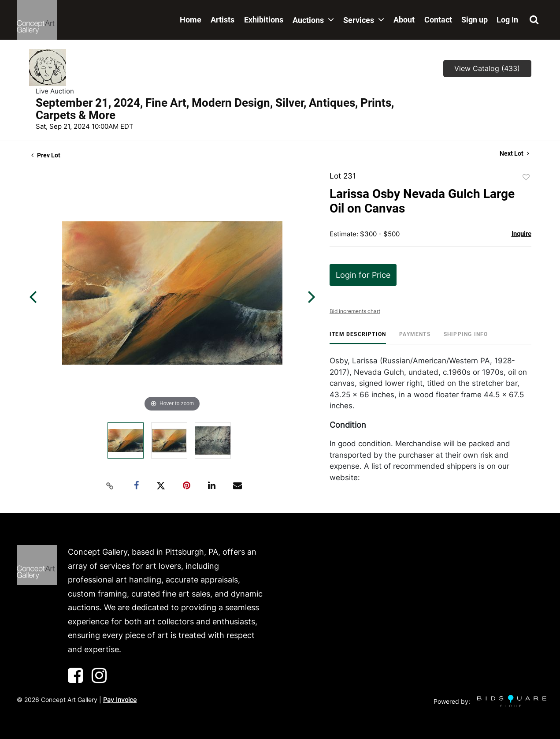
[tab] (358, 338)
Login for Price (363, 275)
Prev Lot (46, 155)
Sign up (475, 20)
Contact (438, 20)
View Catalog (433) (487, 68)
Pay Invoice (120, 700)
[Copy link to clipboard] (110, 486)
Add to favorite (526, 177)
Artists (223, 20)
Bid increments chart (355, 311)
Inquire (521, 234)
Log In (507, 20)
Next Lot (514, 153)
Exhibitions (264, 20)
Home (191, 20)
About (404, 20)
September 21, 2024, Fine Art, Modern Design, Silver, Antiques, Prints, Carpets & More (215, 109)
